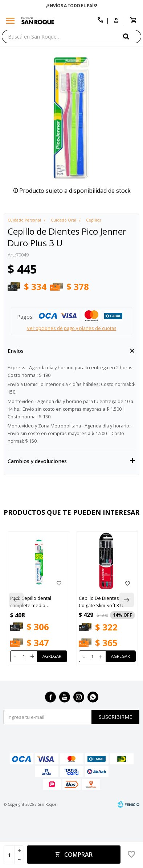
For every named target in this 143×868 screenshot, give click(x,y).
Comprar (78, 855)
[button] (132, 36)
